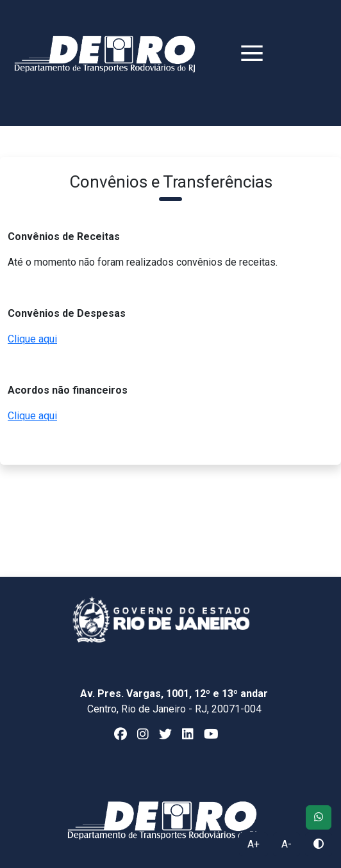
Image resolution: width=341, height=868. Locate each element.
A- (287, 844)
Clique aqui (32, 339)
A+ (254, 844)
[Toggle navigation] (236, 60)
